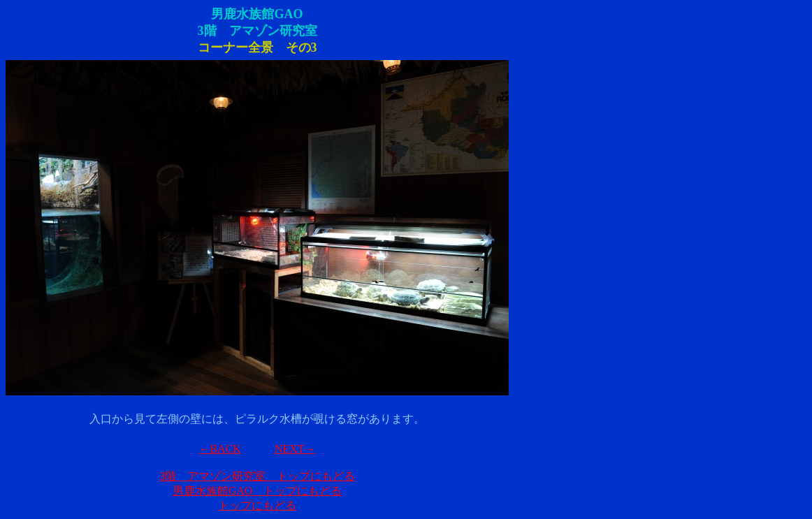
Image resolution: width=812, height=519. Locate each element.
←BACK (219, 449)
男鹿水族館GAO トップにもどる (258, 491)
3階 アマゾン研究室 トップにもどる (257, 476)
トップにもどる (257, 505)
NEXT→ (295, 449)
